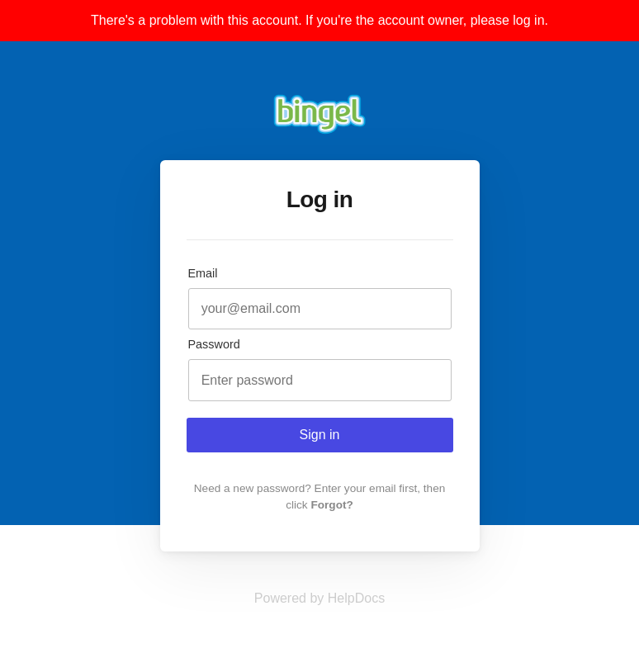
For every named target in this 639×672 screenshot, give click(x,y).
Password (214, 344)
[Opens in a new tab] (319, 598)
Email (203, 273)
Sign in (320, 435)
